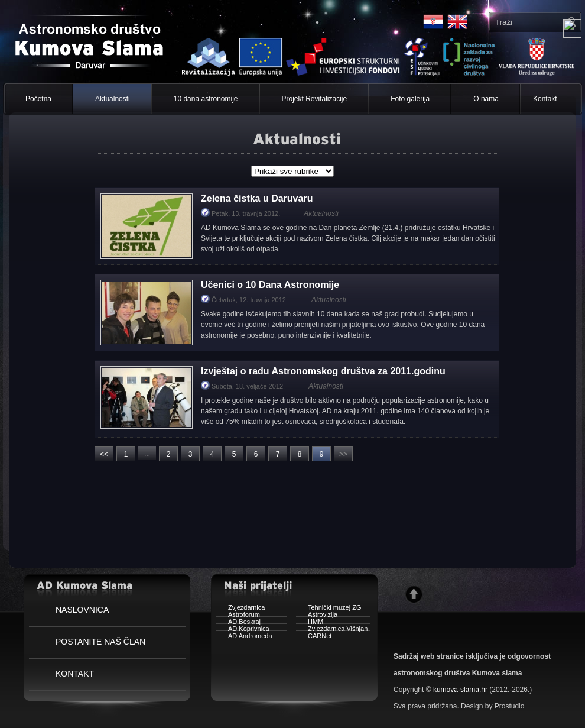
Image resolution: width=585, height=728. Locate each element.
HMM (310, 623)
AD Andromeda (244, 637)
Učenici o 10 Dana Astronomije (270, 285)
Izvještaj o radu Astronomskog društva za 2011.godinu (323, 371)
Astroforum (238, 616)
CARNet (314, 637)
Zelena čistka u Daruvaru (257, 198)
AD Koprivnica (243, 630)
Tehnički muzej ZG (329, 609)
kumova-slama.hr (460, 690)
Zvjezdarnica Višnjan (332, 630)
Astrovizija (317, 616)
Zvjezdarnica (240, 609)
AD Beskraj (238, 623)
